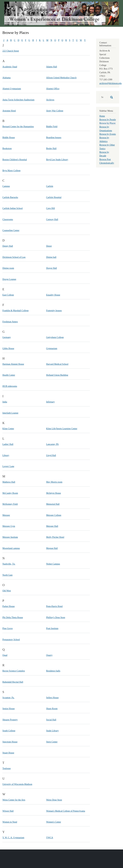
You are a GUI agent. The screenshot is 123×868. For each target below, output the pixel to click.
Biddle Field (52, 127)
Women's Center (53, 822)
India (5, 402)
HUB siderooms (10, 386)
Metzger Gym (9, 526)
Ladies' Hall (8, 444)
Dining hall (51, 257)
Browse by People (108, 120)
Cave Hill (50, 208)
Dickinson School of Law (14, 257)
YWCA (50, 838)
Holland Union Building (57, 375)
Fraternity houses (54, 311)
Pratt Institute (52, 628)
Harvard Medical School (57, 364)
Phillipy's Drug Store (56, 617)
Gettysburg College (55, 337)
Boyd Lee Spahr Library (57, 160)
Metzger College (54, 515)
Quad (5, 655)
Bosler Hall (51, 148)
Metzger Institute (10, 537)
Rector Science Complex (14, 671)
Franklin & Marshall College (16, 311)
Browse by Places (107, 123)
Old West (7, 591)
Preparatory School (11, 640)
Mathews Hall (9, 482)
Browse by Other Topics (107, 147)
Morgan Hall (52, 548)
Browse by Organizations (106, 129)
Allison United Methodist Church (61, 78)
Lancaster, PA (52, 444)
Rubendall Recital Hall (13, 682)
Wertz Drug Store (54, 800)
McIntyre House (53, 493)
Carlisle (50, 186)
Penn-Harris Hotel (54, 606)
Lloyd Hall (51, 455)
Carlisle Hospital (54, 197)
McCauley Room (10, 493)
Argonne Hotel (9, 111)
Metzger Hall (52, 526)
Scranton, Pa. (8, 698)
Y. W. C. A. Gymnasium (13, 838)
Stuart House (8, 753)
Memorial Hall (53, 504)
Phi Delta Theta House (13, 617)
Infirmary (50, 402)
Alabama (7, 78)
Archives (50, 100)
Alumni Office (53, 89)
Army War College (55, 111)
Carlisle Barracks (10, 197)
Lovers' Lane (8, 466)
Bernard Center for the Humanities (18, 127)
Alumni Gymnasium (12, 89)
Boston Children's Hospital (15, 160)
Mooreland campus (11, 548)
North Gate (8, 575)
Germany (7, 337)
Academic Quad (10, 67)
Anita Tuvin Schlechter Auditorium (18, 100)
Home (102, 116)
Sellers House (52, 698)
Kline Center (8, 429)
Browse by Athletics (104, 139)
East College (8, 295)
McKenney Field (10, 504)
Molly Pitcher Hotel (55, 537)
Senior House (9, 709)
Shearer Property (10, 720)
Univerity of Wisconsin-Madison (17, 784)
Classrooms (8, 219)
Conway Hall (52, 219)
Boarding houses (54, 137)
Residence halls (53, 671)
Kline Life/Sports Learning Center (62, 429)
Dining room (8, 268)
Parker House (9, 606)
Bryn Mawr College (11, 171)
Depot (49, 246)
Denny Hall (8, 246)
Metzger (6, 515)
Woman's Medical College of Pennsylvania (66, 811)
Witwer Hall (8, 811)
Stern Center (52, 742)
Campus (6, 186)
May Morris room (54, 482)
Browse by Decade (104, 154)
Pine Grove (8, 628)
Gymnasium (52, 348)
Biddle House (9, 137)
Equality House (53, 295)
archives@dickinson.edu (111, 83)
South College (9, 731)
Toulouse (7, 768)
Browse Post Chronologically (107, 161)
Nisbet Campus (53, 564)
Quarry (49, 655)
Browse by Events (108, 134)
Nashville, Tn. (9, 564)
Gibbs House (8, 348)
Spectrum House (10, 742)
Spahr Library (52, 731)
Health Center (9, 375)
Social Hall (51, 720)
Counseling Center (11, 230)
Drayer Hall (51, 268)
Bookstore (7, 148)
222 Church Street (11, 51)
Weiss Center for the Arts (14, 800)
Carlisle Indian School (13, 208)
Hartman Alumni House (13, 364)
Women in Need (10, 822)
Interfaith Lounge (10, 413)
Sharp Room (52, 709)
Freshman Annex (10, 322)
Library (6, 455)
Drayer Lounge (9, 279)
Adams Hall (51, 67)
